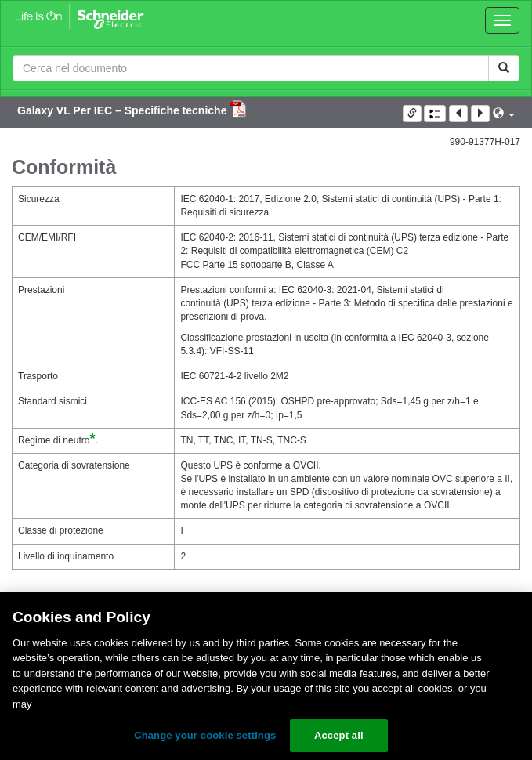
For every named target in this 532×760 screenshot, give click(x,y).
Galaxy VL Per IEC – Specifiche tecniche (123, 110)
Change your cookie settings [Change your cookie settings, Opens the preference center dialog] (205, 735)
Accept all (339, 735)
